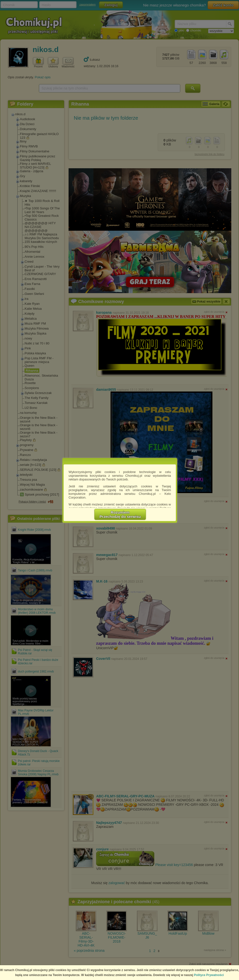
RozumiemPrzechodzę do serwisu (120, 514)
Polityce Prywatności (209, 975)
